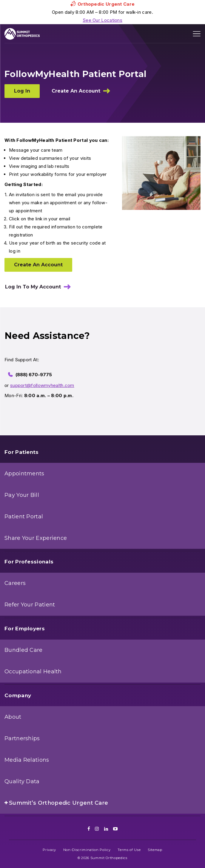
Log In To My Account (33, 287)
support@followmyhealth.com (42, 385)
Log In (22, 91)
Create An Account (76, 91)
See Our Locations (102, 20)
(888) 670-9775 (34, 375)
